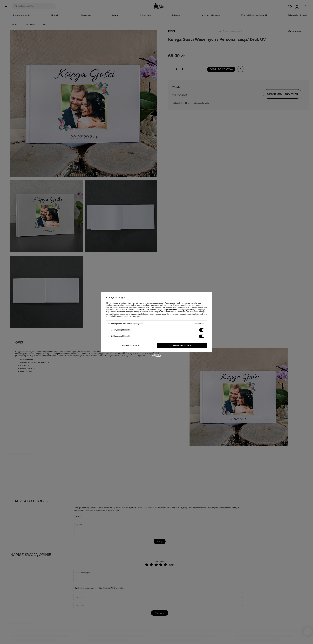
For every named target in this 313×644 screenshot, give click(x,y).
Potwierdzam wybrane (130, 345)
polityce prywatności (169, 307)
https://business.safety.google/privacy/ (180, 310)
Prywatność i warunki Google (151, 310)
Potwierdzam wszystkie (182, 345)
